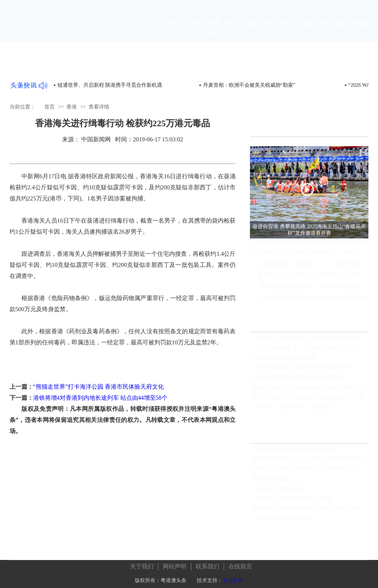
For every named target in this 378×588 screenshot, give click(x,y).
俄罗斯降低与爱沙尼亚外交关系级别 (295, 452)
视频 (361, 30)
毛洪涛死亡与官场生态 (279, 492)
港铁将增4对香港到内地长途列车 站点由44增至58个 (100, 398)
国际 (250, 30)
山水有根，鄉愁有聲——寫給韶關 (292, 411)
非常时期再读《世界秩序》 (284, 522)
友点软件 (233, 578)
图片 (342, 30)
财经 (268, 30)
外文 (324, 30)
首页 (176, 30)
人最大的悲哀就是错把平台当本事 (292, 502)
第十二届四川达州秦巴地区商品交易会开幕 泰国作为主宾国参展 (311, 401)
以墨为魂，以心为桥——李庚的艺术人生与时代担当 (311, 341)
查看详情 (99, 107)
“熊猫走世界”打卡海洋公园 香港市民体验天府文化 (99, 387)
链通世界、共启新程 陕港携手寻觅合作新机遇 (110, 85)
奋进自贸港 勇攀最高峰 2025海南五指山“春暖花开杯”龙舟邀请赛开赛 (313, 249)
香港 (213, 30)
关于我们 (142, 564)
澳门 (231, 30)
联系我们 (207, 564)
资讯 (287, 30)
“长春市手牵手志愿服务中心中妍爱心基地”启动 (312, 304)
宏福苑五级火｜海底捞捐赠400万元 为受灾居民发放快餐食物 (313, 260)
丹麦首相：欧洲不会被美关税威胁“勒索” (249, 85)
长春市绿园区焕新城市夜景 (284, 361)
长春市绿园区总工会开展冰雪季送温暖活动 (302, 371)
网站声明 (175, 564)
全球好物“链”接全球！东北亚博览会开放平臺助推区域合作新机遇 (313, 282)
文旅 (305, 30)
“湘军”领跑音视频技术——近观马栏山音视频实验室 (313, 293)
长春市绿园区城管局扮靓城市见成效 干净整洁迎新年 (311, 391)
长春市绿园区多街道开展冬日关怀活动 (297, 381)
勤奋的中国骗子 (271, 482)
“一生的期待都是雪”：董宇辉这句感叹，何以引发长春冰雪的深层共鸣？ (311, 351)
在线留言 (240, 564)
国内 (195, 30)
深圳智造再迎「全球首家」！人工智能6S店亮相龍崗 (313, 271)
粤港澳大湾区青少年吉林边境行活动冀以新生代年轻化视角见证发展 (311, 462)
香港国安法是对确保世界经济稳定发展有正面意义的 (311, 512)
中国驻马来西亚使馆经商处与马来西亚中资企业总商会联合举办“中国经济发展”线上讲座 (311, 472)
